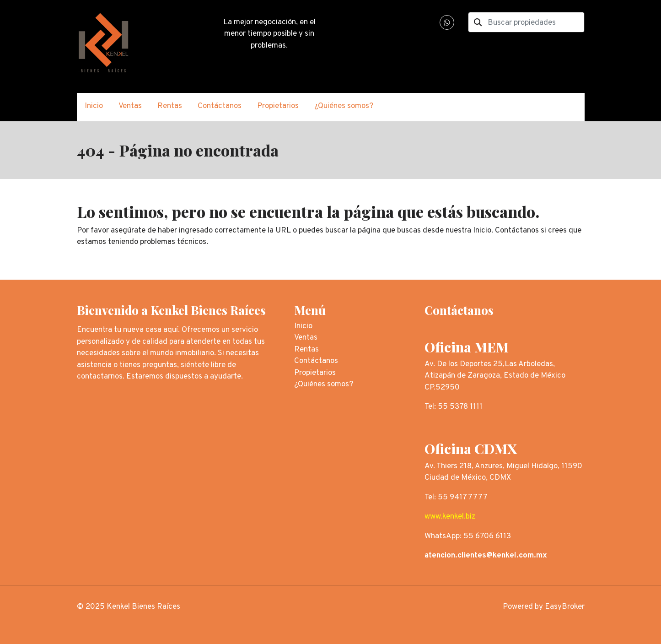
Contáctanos (220, 106)
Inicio (94, 106)
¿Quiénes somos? (344, 106)
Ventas (130, 106)
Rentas (170, 106)
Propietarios (278, 106)
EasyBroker (565, 607)
